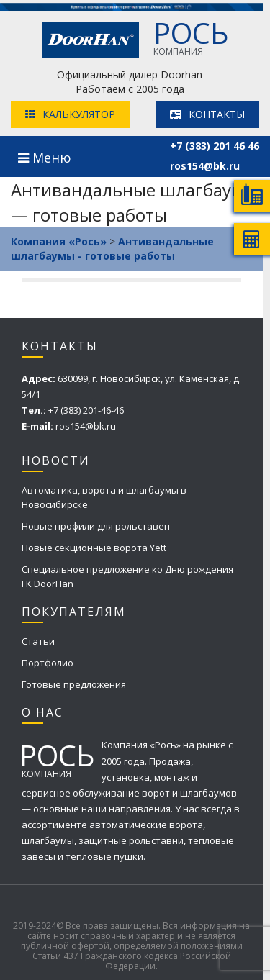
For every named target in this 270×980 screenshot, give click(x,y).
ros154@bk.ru (205, 166)
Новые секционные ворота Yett (94, 548)
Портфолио (48, 663)
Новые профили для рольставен (96, 526)
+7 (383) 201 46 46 (215, 146)
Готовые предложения (74, 684)
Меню (45, 158)
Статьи (38, 641)
